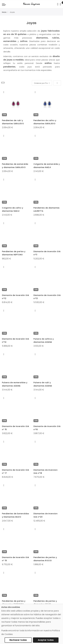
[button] (4, 92)
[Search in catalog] (58, 4)
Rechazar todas (18, 640)
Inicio (4, 12)
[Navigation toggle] (4, 4)
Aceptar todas (46, 640)
